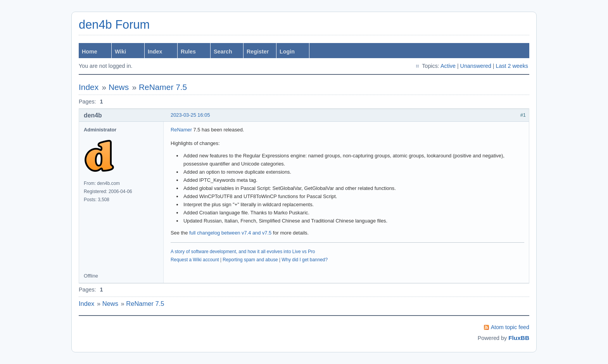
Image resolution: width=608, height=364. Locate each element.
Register (258, 52)
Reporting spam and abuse (250, 260)
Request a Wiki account (195, 260)
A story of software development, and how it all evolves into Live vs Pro (243, 252)
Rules (188, 52)
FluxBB (519, 338)
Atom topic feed (510, 327)
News (119, 87)
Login (287, 52)
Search (223, 52)
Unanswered (476, 66)
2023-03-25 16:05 (190, 115)
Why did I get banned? (305, 260)
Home (90, 52)
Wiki (120, 52)
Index (155, 52)
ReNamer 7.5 (163, 87)
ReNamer (181, 130)
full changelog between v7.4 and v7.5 (230, 233)
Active (448, 66)
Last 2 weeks (512, 66)
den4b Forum (114, 25)
